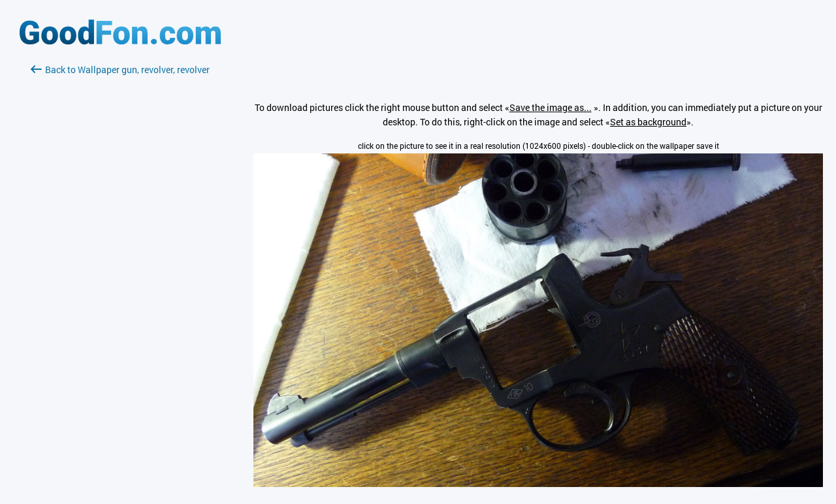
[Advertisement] (120, 232)
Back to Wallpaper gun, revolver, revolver (120, 70)
